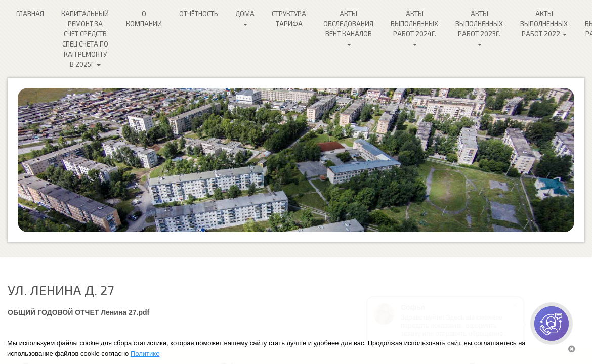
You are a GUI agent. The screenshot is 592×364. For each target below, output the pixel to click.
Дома (245, 18)
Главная (30, 14)
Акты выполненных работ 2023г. (479, 28)
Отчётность (199, 14)
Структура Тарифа (289, 19)
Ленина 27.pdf (125, 312)
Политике (145, 354)
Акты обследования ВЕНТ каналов (348, 28)
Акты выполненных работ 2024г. (414, 28)
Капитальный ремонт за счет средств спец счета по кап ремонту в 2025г (85, 39)
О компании (144, 19)
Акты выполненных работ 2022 (544, 24)
